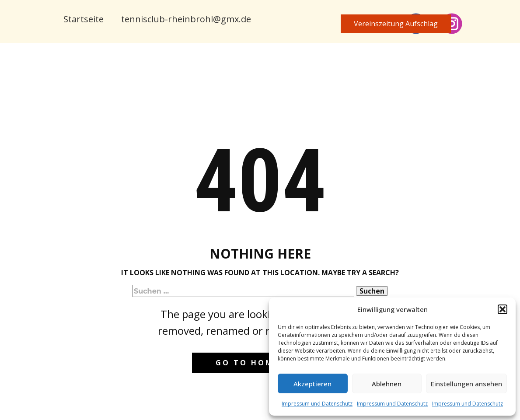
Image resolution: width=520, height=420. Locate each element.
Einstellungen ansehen (466, 384)
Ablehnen (387, 384)
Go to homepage (260, 363)
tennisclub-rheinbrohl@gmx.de (186, 19)
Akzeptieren (312, 384)
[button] (503, 309)
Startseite (84, 19)
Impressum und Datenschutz (317, 404)
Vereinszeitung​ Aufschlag (396, 24)
